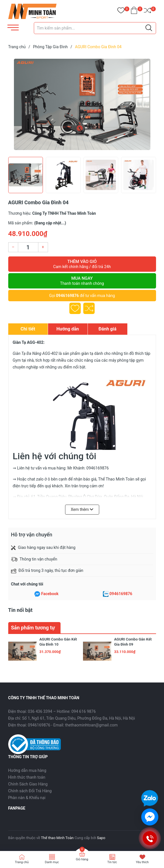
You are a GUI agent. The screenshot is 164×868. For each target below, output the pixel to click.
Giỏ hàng (82, 859)
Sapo (101, 838)
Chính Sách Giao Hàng (28, 784)
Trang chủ (22, 862)
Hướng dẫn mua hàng (27, 770)
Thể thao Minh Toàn (57, 838)
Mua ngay (82, 281)
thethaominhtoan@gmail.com (91, 725)
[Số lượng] (28, 247)
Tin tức (112, 862)
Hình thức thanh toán (27, 777)
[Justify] (149, 28)
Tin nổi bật (20, 610)
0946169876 (67, 296)
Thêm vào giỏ (82, 264)
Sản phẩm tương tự (33, 628)
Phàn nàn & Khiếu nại (27, 798)
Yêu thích (142, 862)
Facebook (50, 594)
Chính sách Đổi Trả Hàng (30, 791)
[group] (82, 104)
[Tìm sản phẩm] (95, 28)
